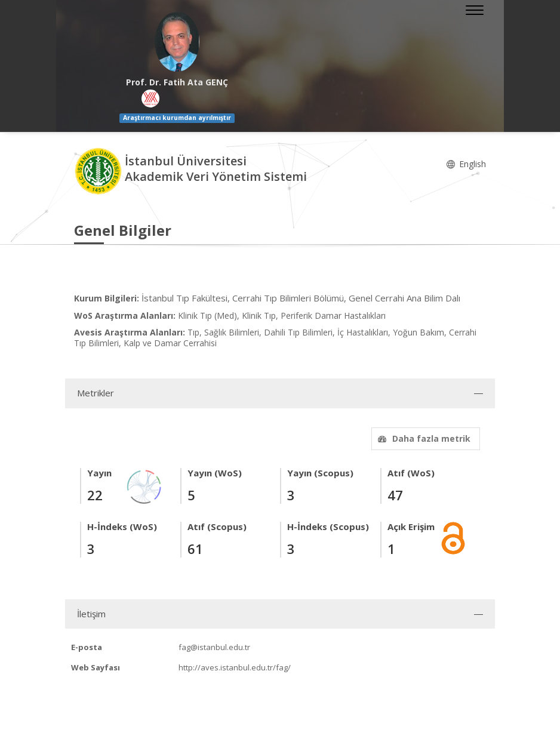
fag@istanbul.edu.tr (214, 647)
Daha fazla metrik (423, 438)
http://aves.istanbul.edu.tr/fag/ (235, 667)
